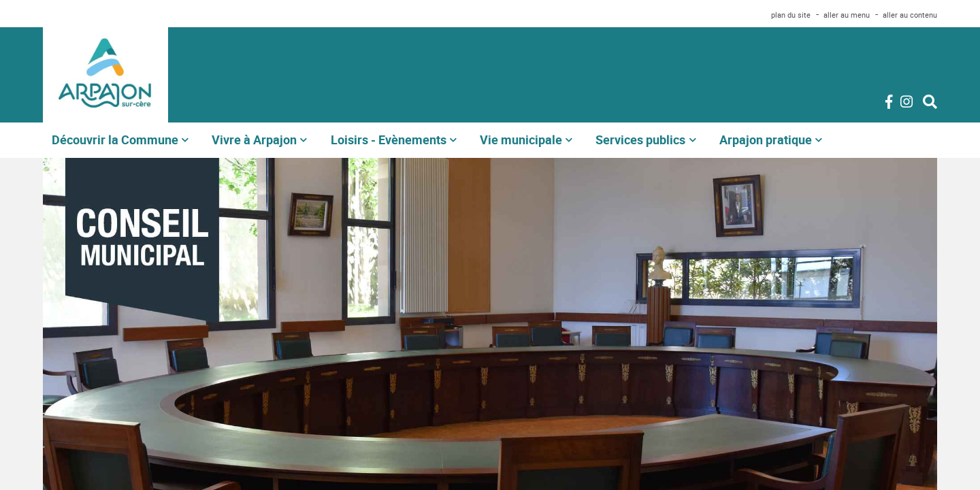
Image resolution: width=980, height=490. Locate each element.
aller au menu (847, 15)
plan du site (791, 15)
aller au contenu (910, 15)
